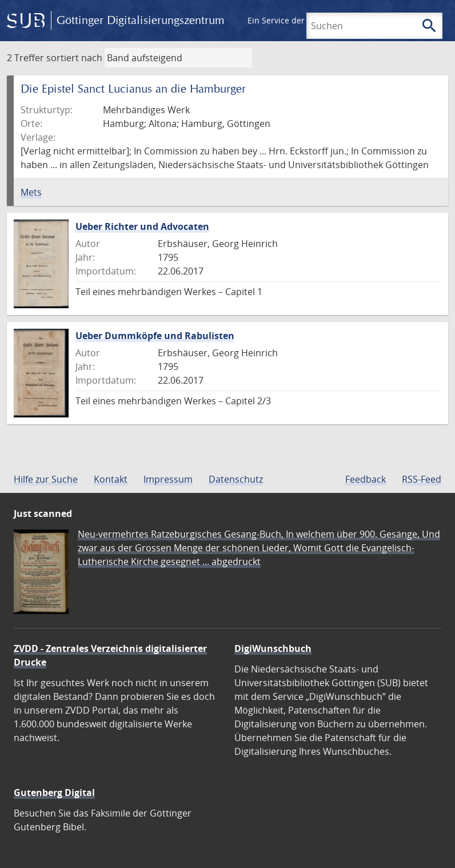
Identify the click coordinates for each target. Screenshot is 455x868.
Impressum (168, 479)
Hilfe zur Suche (46, 479)
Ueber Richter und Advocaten (142, 226)
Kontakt (111, 479)
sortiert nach (74, 58)
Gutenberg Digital (54, 793)
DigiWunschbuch (273, 648)
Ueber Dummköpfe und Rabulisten (155, 336)
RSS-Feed (422, 479)
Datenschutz (236, 479)
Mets (31, 192)
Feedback (366, 479)
